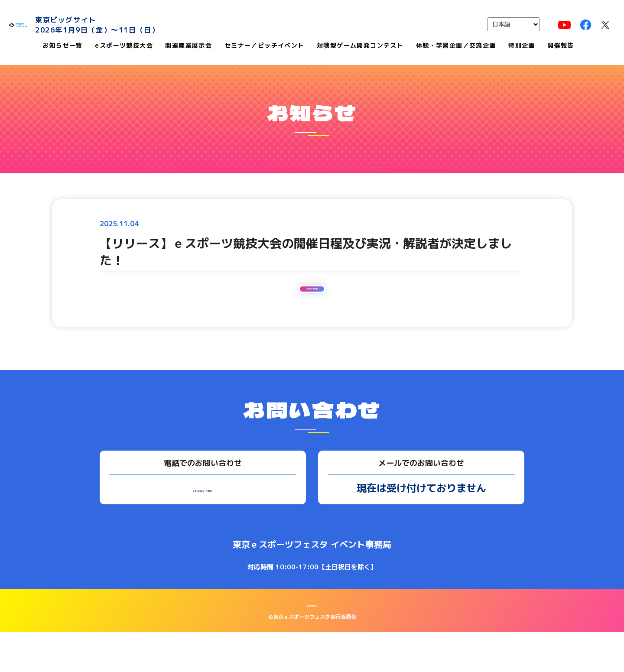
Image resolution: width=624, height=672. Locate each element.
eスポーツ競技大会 (124, 47)
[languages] (513, 24)
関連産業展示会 (188, 47)
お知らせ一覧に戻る (312, 318)
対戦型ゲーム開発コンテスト (360, 47)
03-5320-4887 (203, 527)
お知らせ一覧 (62, 47)
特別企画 (522, 47)
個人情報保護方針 (312, 644)
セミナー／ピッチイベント (265, 47)
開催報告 (561, 47)
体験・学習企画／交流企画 (456, 47)
